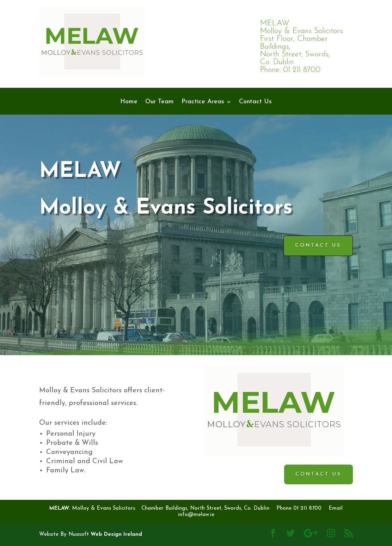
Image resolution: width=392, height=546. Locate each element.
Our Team (160, 102)
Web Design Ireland (116, 535)
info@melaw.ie (196, 515)
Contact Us (255, 102)
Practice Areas (203, 102)
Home (129, 102)
